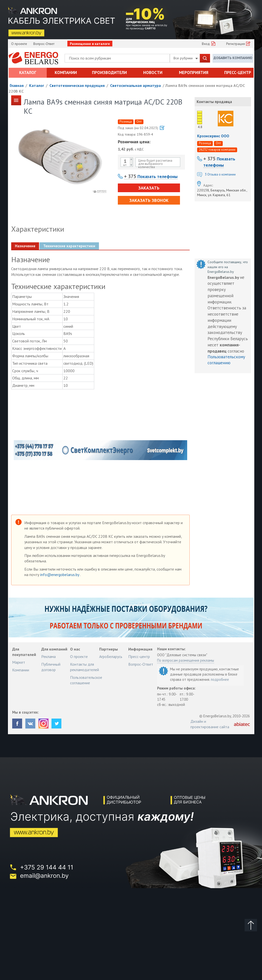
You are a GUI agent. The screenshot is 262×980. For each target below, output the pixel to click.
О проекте (19, 44)
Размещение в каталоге (90, 44)
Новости (153, 73)
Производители (109, 73)
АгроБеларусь (111, 656)
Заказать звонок (149, 200)
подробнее (220, 679)
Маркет (19, 662)
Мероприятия (194, 73)
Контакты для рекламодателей (85, 667)
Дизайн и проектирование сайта (210, 724)
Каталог (28, 73)
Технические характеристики (69, 246)
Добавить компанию (233, 58)
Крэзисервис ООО (213, 136)
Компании (66, 73)
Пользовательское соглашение (86, 680)
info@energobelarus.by (60, 575)
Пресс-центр (238, 73)
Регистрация (236, 44)
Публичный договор (51, 667)
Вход (206, 44)
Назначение (25, 246)
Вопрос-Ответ (44, 44)
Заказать (149, 188)
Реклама (48, 656)
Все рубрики (186, 58)
